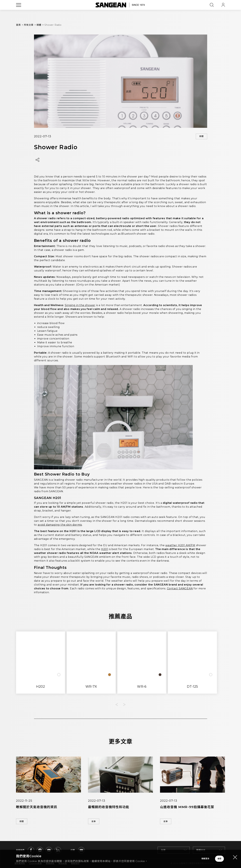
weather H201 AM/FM (180, 546)
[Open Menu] (19, 12)
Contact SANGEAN (180, 589)
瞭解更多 (161, 857)
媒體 (199, 137)
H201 (105, 550)
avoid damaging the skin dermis (60, 526)
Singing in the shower (80, 306)
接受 (207, 857)
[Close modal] (235, 853)
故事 (96, 823)
